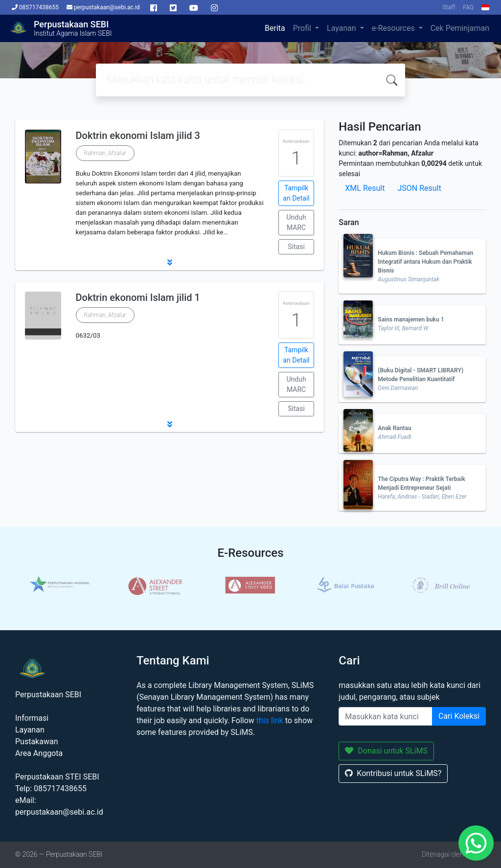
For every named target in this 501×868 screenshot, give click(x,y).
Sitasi (296, 247)
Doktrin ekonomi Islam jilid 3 (138, 136)
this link (270, 720)
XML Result (365, 188)
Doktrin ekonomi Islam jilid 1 (138, 297)
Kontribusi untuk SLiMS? (393, 773)
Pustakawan (36, 742)
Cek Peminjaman (460, 28)
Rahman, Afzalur (105, 153)
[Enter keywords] (386, 716)
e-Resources (394, 28)
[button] (170, 262)
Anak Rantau (394, 428)
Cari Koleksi (459, 716)
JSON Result (419, 188)
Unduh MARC (296, 222)
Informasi (32, 718)
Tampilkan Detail (296, 193)
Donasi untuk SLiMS (386, 751)
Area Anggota (39, 753)
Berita (275, 28)
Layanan (342, 28)
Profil (303, 28)
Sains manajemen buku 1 (411, 320)
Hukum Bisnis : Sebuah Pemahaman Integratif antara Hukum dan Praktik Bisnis (425, 262)
